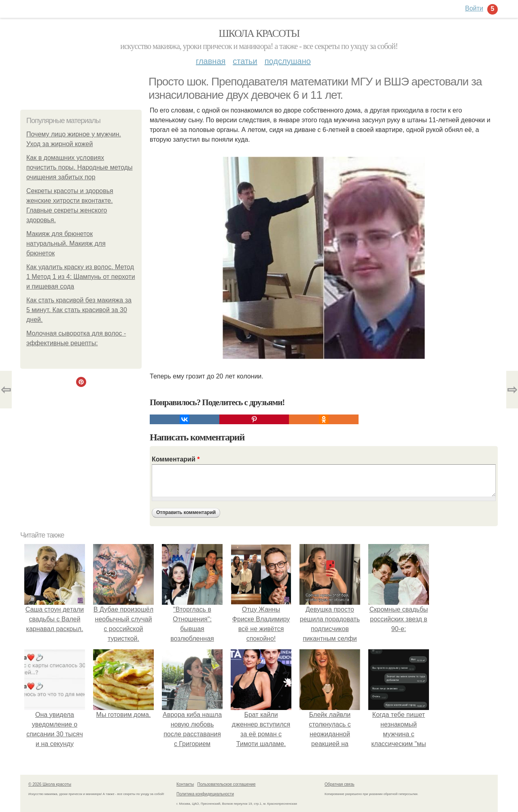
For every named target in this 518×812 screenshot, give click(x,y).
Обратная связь (340, 784)
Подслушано (288, 61)
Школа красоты (259, 33)
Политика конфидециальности (205, 794)
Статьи (245, 61)
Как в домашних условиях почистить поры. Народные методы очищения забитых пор (80, 167)
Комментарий (176, 459)
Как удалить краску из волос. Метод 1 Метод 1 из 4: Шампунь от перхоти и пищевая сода (81, 277)
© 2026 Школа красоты (50, 784)
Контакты (185, 784)
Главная (211, 61)
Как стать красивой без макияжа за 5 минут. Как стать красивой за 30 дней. (79, 310)
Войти (474, 8)
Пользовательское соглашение (227, 784)
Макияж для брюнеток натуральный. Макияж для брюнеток (66, 243)
